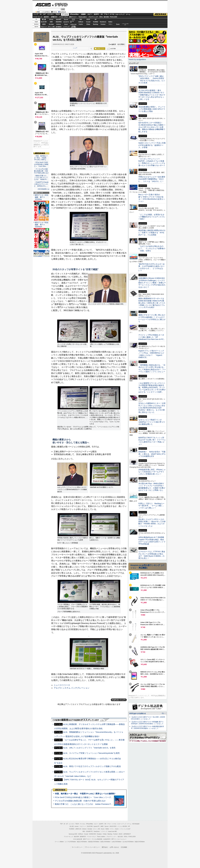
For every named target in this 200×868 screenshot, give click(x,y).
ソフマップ (66, 27)
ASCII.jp (43, 5)
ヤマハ (110, 24)
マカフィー (44, 27)
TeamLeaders (83, 17)
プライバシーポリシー (92, 847)
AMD (51, 22)
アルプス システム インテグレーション (72, 688)
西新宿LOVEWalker (94, 842)
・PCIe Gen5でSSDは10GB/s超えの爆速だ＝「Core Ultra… (41, 164)
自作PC (96, 14)
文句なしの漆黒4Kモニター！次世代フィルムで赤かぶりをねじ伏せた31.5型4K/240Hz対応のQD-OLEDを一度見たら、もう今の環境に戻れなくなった (152, 408)
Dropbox (81, 24)
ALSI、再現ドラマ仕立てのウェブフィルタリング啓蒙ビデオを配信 (92, 766)
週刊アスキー (73, 17)
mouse (51, 19)
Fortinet (103, 24)
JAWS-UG (78, 829)
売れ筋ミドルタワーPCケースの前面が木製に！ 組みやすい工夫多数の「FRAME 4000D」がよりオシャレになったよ (152, 523)
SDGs (101, 17)
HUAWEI (96, 22)
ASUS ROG (59, 22)
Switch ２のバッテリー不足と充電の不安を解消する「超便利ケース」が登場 (152, 145)
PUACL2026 (113, 17)
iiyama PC (97, 826)
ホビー (90, 14)
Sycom (66, 19)
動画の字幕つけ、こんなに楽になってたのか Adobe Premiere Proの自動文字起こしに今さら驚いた (98, 804)
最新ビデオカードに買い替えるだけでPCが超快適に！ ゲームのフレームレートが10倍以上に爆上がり (152, 318)
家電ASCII (54, 17)
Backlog (96, 24)
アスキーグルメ (64, 17)
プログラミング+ (93, 17)
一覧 (91, 49)
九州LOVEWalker (117, 842)
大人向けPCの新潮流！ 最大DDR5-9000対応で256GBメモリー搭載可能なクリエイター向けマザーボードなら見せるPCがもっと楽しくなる (152, 95)
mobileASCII (107, 839)
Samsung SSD (73, 834)
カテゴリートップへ (119, 700)
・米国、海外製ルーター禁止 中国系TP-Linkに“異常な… (41, 158)
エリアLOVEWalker (70, 842)
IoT (45, 14)
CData (88, 24)
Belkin (110, 22)
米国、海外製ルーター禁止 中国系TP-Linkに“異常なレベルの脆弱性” (85, 794)
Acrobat (51, 24)
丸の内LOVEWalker (128, 842)
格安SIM (46, 17)
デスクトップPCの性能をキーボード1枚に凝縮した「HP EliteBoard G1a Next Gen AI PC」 (152, 337)
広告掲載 (124, 847)
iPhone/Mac (75, 14)
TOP (61, 824)
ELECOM (44, 22)
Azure (66, 24)
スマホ (112, 14)
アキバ (106, 14)
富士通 (44, 19)
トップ (36, 14)
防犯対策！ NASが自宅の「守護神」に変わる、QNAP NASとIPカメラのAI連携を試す (152, 454)
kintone (59, 24)
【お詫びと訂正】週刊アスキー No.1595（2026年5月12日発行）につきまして (148, 718)
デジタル (60, 5)
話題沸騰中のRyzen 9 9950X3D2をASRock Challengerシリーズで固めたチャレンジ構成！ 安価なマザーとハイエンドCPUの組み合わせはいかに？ (152, 283)
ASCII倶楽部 (160, 14)
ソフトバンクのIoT (125, 24)
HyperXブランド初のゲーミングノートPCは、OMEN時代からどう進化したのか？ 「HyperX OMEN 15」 (151, 354)
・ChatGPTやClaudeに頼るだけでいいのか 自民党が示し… (41, 184)
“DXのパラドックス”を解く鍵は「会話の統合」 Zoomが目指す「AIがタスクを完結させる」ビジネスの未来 (152, 79)
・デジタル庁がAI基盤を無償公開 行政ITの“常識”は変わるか (41, 171)
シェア (75, 48)
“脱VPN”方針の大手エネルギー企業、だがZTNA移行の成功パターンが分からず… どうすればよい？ (152, 267)
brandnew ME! (74, 27)
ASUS (88, 19)
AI (41, 14)
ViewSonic (103, 22)
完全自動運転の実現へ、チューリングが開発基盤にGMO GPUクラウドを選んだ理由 (152, 109)
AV (102, 14)
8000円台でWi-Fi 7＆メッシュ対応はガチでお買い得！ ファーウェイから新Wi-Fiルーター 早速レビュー (152, 441)
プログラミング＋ (111, 837)
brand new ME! (113, 831)
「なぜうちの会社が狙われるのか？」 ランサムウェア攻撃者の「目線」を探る (152, 248)
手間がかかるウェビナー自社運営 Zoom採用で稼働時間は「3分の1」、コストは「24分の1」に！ (153, 179)
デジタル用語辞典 (97, 839)
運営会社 (105, 847)
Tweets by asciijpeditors (137, 59)
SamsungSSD (72, 22)
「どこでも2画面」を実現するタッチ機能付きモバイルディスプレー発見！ (152, 217)
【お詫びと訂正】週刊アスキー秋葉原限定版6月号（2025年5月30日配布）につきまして (148, 727)
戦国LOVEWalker (140, 842)
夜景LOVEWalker (105, 842)
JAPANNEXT (59, 27)
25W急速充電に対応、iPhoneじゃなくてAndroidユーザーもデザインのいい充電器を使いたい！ (152, 472)
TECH (58, 14)
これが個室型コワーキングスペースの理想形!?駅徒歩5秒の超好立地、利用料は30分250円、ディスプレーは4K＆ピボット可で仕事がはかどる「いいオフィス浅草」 (152, 388)
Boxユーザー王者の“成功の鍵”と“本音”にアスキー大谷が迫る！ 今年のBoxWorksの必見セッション (152, 198)
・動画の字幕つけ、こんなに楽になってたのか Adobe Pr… (41, 178)
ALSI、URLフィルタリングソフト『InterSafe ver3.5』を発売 (89, 748)
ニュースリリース (62, 685)
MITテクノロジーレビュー (119, 839)
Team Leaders (101, 837)
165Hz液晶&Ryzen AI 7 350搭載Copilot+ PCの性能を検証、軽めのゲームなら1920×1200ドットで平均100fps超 (152, 541)
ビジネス (51, 14)
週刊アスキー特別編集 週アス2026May (42, 197)
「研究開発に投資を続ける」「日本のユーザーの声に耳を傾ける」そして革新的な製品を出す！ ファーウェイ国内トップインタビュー (152, 368)
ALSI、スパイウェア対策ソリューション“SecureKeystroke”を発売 (91, 753)
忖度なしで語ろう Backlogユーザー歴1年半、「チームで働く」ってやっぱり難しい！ (151, 506)
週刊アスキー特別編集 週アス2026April (42, 225)
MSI (81, 19)
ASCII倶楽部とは (43, 189)
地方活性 (106, 17)
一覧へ (163, 713)
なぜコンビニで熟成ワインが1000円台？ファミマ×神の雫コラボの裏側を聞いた (152, 422)
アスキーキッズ (38, 17)
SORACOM (92, 834)
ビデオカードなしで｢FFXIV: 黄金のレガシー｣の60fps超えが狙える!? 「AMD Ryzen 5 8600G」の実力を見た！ (152, 555)
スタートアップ (120, 14)
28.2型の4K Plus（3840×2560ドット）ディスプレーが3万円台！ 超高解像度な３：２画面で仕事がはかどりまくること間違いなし (152, 487)
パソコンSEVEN (73, 19)
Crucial (88, 22)
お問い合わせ (114, 847)
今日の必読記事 (78, 839)
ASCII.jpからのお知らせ (137, 713)
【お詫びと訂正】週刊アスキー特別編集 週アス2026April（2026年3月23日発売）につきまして (147, 723)
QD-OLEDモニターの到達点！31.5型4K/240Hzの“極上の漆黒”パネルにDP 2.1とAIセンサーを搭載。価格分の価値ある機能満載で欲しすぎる (152, 127)
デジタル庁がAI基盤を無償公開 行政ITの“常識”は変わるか (80, 801)
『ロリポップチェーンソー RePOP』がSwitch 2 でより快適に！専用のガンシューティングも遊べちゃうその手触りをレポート (152, 162)
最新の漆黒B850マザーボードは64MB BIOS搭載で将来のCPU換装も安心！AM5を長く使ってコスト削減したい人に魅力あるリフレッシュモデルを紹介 (152, 303)
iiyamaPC (59, 19)
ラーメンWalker (59, 842)
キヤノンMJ (51, 27)
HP (96, 19)
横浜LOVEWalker (82, 842)
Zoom (118, 24)
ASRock (81, 22)
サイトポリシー (77, 847)
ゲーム (128, 14)
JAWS (44, 24)
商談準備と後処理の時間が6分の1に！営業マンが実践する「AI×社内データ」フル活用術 (152, 233)
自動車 (83, 14)
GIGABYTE (66, 22)
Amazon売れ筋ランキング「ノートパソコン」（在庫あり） (41, 37)
